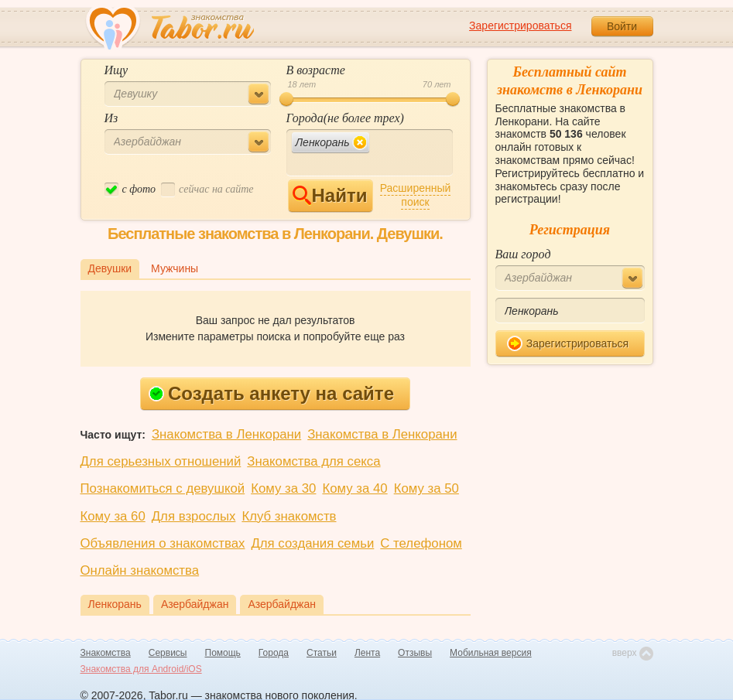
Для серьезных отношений (161, 461)
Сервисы (168, 653)
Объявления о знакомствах (163, 543)
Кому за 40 (355, 488)
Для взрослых (194, 516)
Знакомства (106, 653)
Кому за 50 (426, 488)
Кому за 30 (283, 488)
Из (111, 118)
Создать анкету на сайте (271, 393)
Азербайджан (195, 604)
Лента (367, 653)
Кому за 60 (113, 516)
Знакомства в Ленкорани (226, 434)
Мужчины (175, 268)
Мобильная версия (491, 653)
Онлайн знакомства (140, 570)
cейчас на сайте (207, 190)
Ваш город (523, 254)
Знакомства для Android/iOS (141, 669)
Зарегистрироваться (520, 26)
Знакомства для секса (313, 461)
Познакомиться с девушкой (163, 488)
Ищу (116, 70)
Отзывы (415, 653)
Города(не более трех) (345, 118)
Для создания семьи (312, 543)
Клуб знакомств (289, 516)
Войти (622, 26)
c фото (130, 190)
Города (274, 653)
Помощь (223, 653)
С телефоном (421, 543)
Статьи (322, 653)
